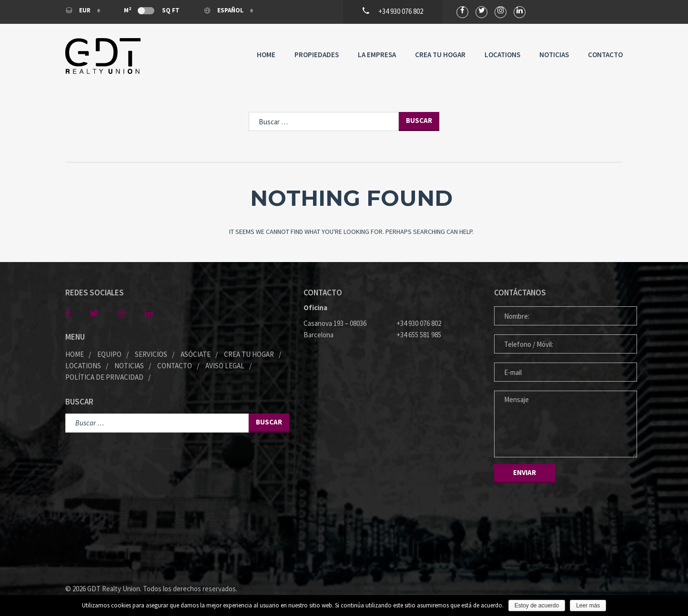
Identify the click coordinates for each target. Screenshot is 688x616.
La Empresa (377, 55)
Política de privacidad (104, 377)
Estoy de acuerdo (537, 606)
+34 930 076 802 (419, 323)
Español (224, 10)
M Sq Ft (152, 10)
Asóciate (196, 354)
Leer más (588, 606)
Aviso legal (225, 366)
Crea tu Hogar (440, 55)
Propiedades (317, 55)
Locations (502, 55)
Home (266, 55)
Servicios (151, 354)
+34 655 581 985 (419, 335)
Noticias (554, 55)
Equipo (109, 354)
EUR (79, 10)
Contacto (605, 55)
